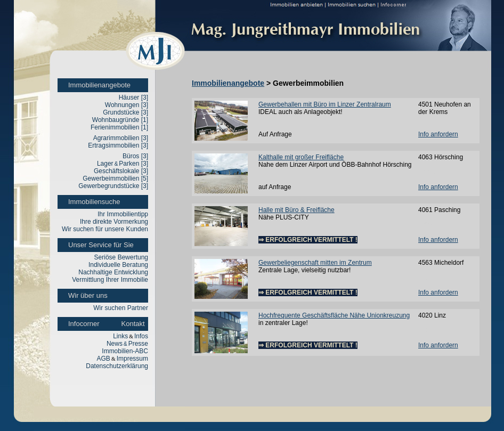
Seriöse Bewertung (121, 257)
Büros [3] (135, 156)
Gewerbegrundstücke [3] (113, 186)
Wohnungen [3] (127, 105)
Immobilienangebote (99, 85)
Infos (141, 336)
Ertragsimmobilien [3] (118, 145)
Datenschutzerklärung (117, 366)
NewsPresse (127, 344)
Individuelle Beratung (118, 265)
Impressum (132, 359)
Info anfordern (438, 134)
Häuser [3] (133, 97)
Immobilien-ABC (125, 351)
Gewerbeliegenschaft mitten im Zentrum (315, 263)
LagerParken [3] (123, 164)
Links (120, 336)
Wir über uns (88, 295)
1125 (425, 330)
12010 (427, 172)
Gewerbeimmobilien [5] (115, 178)
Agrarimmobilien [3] (121, 138)
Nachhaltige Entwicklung (113, 272)
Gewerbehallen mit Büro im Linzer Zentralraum (325, 104)
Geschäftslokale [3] (121, 171)
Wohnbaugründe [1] (120, 120)
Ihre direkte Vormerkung (114, 222)
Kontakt (133, 324)
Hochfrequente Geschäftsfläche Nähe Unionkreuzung (334, 315)
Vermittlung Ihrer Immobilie (110, 280)
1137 (425, 278)
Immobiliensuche (94, 202)
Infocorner (84, 324)
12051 (427, 225)
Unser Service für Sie (101, 245)
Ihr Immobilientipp (123, 214)
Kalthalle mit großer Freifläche (301, 157)
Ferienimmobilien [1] (119, 127)
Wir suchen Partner (121, 308)
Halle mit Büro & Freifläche (296, 210)
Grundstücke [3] (125, 112)
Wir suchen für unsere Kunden (105, 229)
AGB (104, 359)
